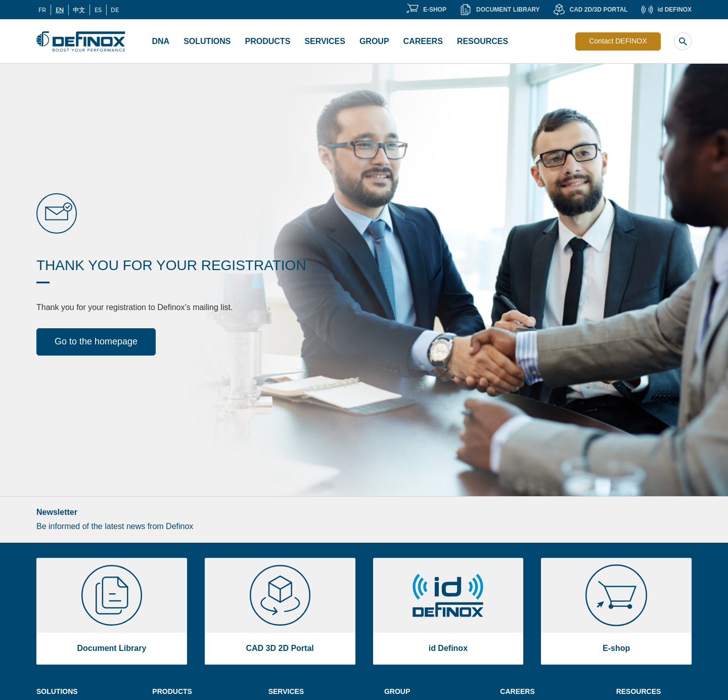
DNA (161, 41)
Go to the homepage (96, 341)
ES (98, 10)
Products (268, 41)
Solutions (207, 41)
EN (60, 10)
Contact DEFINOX (618, 41)
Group (374, 41)
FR (42, 10)
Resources (483, 41)
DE (115, 10)
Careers (423, 41)
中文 (79, 10)
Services (325, 41)
